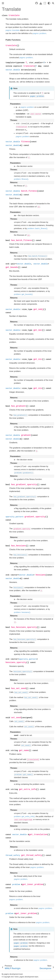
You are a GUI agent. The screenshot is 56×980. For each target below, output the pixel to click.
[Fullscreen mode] (45, 3)
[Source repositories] (37, 3)
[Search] (53, 3)
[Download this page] (41, 3)
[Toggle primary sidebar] (3, 3)
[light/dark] (49, 3)
